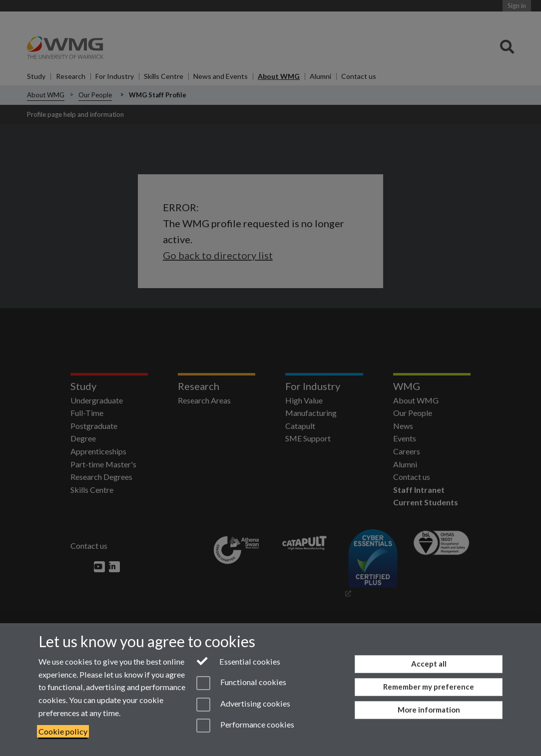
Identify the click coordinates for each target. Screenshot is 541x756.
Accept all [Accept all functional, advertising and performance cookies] (429, 664)
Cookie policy (63, 731)
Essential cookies (238, 661)
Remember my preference (429, 687)
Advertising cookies (243, 705)
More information (429, 710)
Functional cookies (241, 683)
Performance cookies (245, 726)
